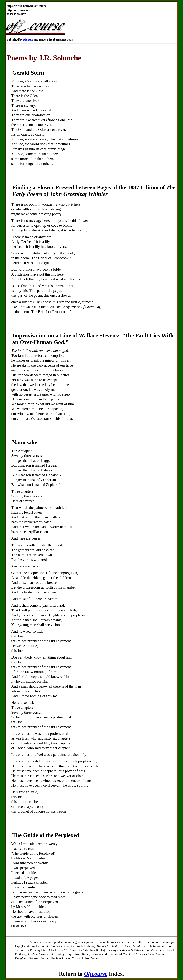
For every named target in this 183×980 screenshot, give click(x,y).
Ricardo (28, 40)
